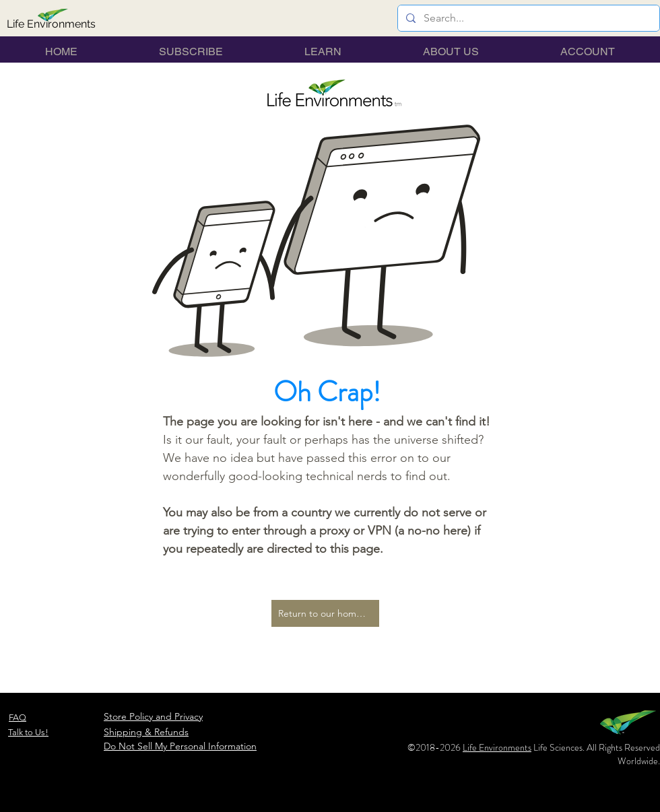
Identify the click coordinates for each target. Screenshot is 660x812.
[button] (323, 52)
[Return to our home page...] (325, 613)
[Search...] (527, 18)
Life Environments (497, 747)
